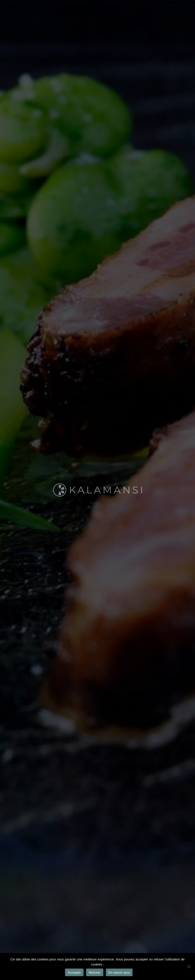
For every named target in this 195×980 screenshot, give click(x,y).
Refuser (95, 973)
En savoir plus (119, 973)
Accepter (74, 973)
